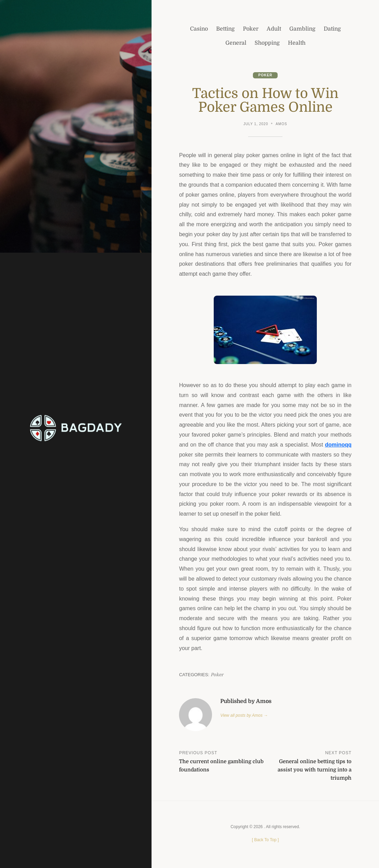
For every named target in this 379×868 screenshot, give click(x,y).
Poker (265, 75)
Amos (281, 124)
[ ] (265, 840)
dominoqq (338, 445)
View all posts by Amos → (244, 715)
